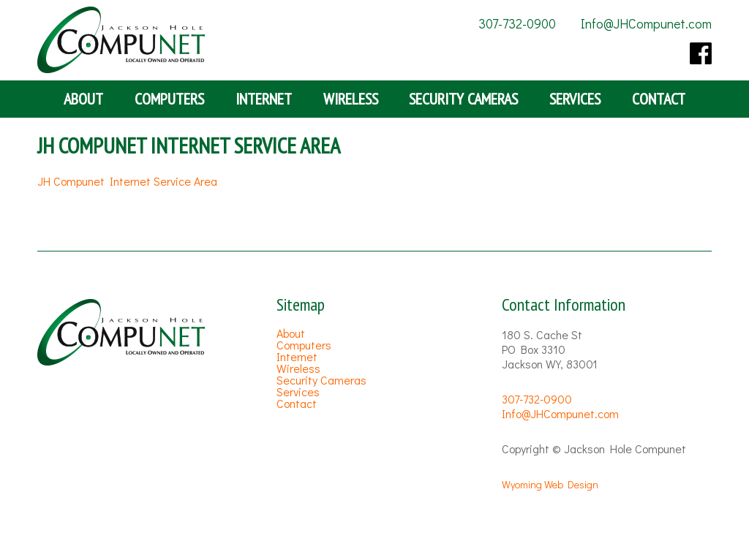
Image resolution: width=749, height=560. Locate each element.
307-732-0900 (517, 23)
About (83, 99)
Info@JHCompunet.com (646, 23)
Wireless (351, 99)
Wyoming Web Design (550, 484)
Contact (659, 99)
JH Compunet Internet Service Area (127, 181)
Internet (264, 99)
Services (575, 99)
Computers (169, 99)
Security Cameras (463, 99)
